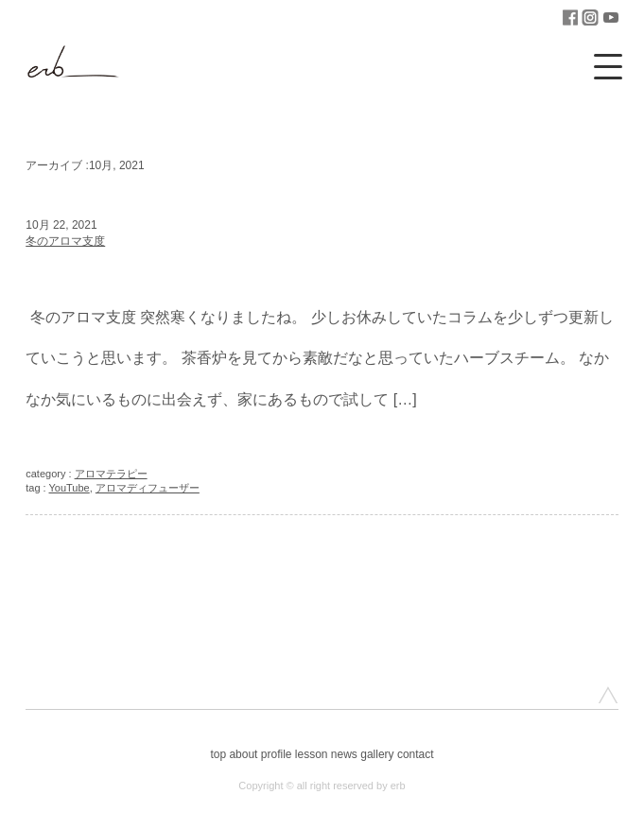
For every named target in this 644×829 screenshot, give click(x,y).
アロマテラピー (111, 474)
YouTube (70, 488)
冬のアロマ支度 (65, 241)
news (344, 754)
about (243, 754)
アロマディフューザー (148, 488)
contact (416, 754)
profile (277, 754)
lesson (312, 754)
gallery (377, 754)
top (218, 754)
